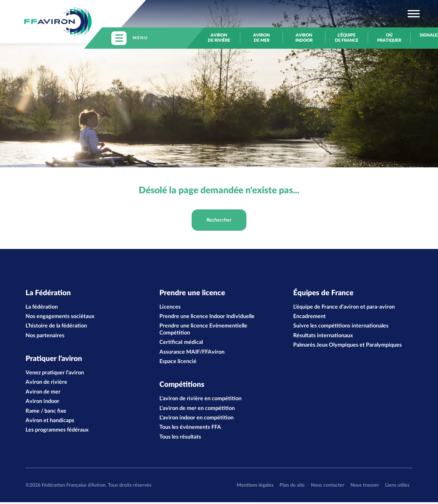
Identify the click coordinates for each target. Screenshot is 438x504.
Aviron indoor (304, 38)
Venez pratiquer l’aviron (55, 374)
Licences (170, 308)
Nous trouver (365, 487)
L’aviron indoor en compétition (196, 419)
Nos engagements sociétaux (60, 317)
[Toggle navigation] (384, 14)
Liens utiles (397, 487)
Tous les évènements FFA (190, 429)
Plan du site (292, 487)
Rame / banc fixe (46, 413)
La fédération (42, 308)
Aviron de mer (261, 38)
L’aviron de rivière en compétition (200, 401)
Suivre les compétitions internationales (341, 327)
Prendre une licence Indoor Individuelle (207, 317)
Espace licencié (178, 362)
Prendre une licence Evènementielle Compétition (203, 330)
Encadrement (309, 317)
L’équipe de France (347, 38)
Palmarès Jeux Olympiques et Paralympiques (348, 346)
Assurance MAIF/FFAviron (192, 353)
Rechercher (219, 220)
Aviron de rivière (219, 38)
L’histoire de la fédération (56, 327)
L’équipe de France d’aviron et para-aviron (344, 308)
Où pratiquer (389, 38)
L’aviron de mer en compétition (197, 410)
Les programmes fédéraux (57, 432)
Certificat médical (181, 343)
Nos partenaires (45, 337)
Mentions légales (255, 487)
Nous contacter (328, 487)
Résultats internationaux (323, 337)
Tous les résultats (180, 439)
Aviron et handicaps (50, 422)
